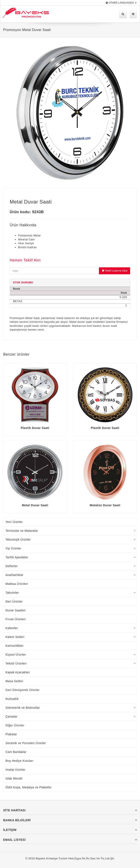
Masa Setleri (14, 681)
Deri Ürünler (14, 601)
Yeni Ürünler (14, 522)
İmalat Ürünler (15, 770)
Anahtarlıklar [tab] (71, 575)
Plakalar (11, 734)
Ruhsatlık (12, 699)
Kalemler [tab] (71, 628)
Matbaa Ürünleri (17, 584)
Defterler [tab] (71, 566)
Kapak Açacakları (18, 672)
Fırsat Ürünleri (16, 619)
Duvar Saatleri (16, 610)
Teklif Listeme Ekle (115, 271)
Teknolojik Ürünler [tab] (71, 540)
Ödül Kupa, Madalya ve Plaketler (29, 787)
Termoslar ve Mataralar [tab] (71, 531)
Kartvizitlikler (15, 646)
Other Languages (121, 3)
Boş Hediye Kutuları (19, 761)
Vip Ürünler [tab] (71, 548)
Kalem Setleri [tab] (71, 637)
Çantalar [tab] (71, 717)
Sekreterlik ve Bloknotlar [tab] (71, 708)
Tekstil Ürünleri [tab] (71, 663)
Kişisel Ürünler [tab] (71, 655)
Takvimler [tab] (71, 593)
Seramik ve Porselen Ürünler (26, 743)
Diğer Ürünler (15, 725)
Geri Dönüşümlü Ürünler (23, 690)
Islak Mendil (14, 778)
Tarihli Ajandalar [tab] (71, 557)
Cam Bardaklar (16, 752)
